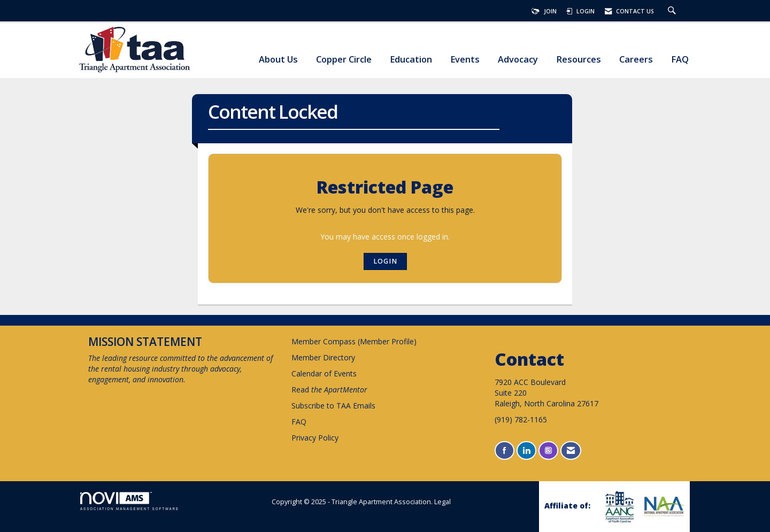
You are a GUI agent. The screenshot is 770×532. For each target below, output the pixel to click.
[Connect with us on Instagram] (548, 450)
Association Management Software (130, 501)
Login (385, 261)
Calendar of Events (324, 373)
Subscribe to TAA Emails (333, 406)
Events (465, 60)
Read (329, 390)
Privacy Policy (315, 438)
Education (411, 60)
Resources (579, 60)
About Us (278, 60)
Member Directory (323, 357)
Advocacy (518, 60)
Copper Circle (344, 60)
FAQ (680, 60)
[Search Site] (673, 11)
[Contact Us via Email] (571, 450)
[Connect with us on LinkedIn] (526, 450)
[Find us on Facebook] (505, 450)
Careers (636, 60)
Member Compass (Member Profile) (354, 341)
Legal (442, 502)
